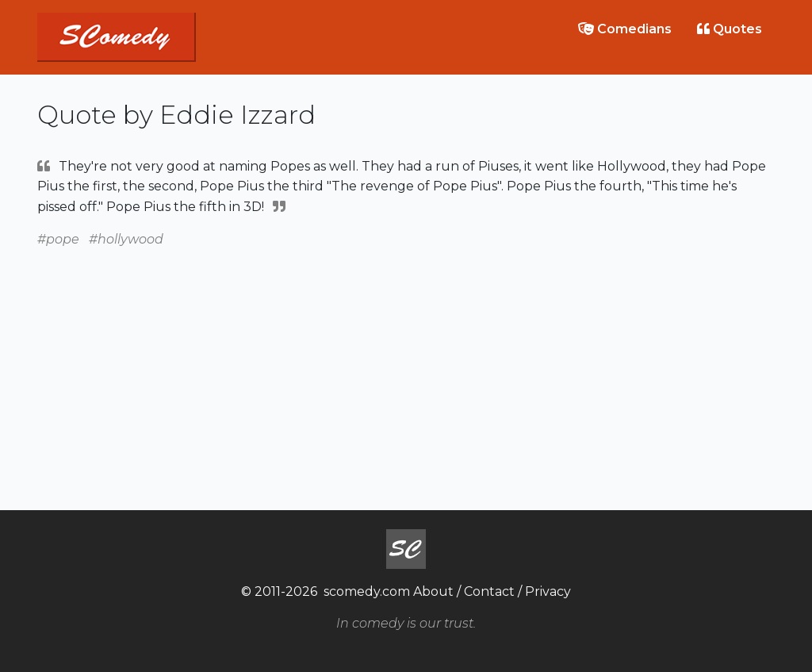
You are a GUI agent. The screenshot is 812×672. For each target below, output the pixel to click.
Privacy (548, 591)
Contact (489, 591)
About (433, 591)
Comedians (625, 29)
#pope (58, 239)
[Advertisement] (406, 361)
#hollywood (126, 239)
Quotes (730, 29)
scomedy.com (367, 591)
